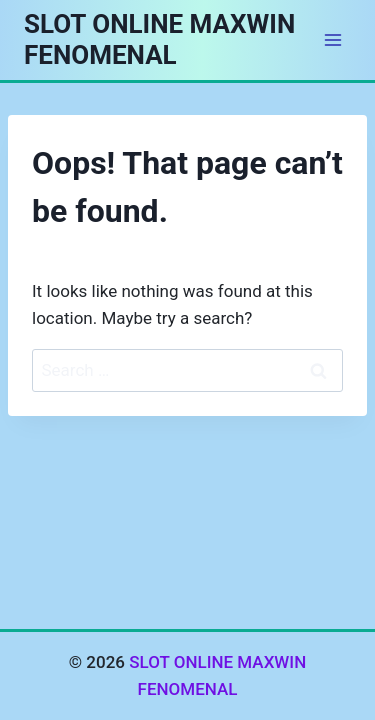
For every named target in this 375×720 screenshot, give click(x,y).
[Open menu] (332, 39)
